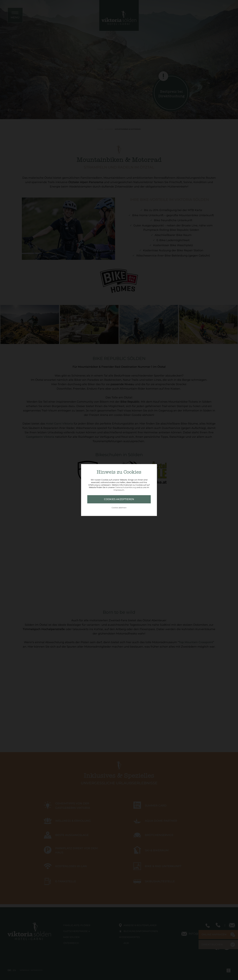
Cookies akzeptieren (119, 499)
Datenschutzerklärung (126, 487)
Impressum (119, 490)
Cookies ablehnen (119, 508)
